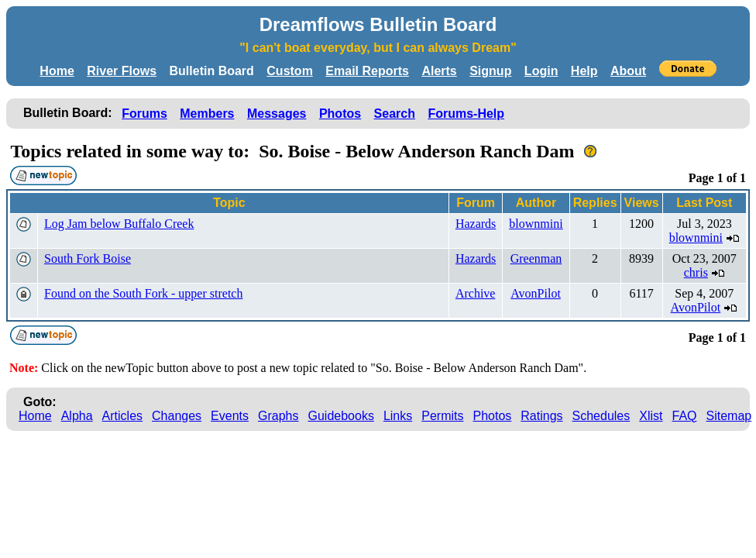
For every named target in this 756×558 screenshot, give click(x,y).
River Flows (122, 71)
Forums (144, 114)
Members (207, 114)
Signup (490, 71)
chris (696, 272)
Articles (122, 416)
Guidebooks (341, 416)
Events (230, 416)
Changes (177, 416)
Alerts (439, 71)
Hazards (476, 224)
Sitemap (729, 416)
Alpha (77, 416)
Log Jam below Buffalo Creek (119, 224)
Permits (442, 416)
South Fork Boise (88, 258)
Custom (290, 71)
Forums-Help (466, 114)
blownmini (536, 224)
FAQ (685, 416)
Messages (277, 114)
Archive (476, 293)
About (628, 71)
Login (541, 71)
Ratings (541, 416)
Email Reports (367, 71)
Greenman (536, 258)
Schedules (601, 416)
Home (57, 71)
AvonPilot (536, 293)
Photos (340, 114)
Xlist (651, 416)
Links (398, 416)
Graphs (278, 416)
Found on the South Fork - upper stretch (143, 293)
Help (584, 71)
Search (395, 114)
